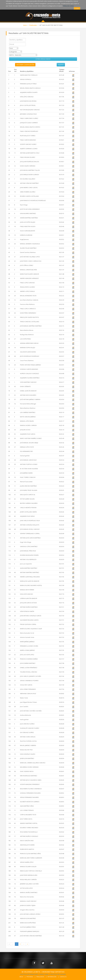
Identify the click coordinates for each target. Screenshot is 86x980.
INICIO (21, 977)
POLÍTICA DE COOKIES (58, 974)
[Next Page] (24, 944)
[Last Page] (27, 944)
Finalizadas (33, 25)
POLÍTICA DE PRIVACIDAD (29, 974)
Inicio (25, 25)
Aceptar (77, 8)
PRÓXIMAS (30, 977)
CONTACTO (63, 977)
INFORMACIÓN (52, 977)
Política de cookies (68, 6)
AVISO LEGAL (44, 974)
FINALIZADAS (40, 977)
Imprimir (61, 65)
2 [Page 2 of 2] (20, 944)
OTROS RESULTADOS (43, 59)
